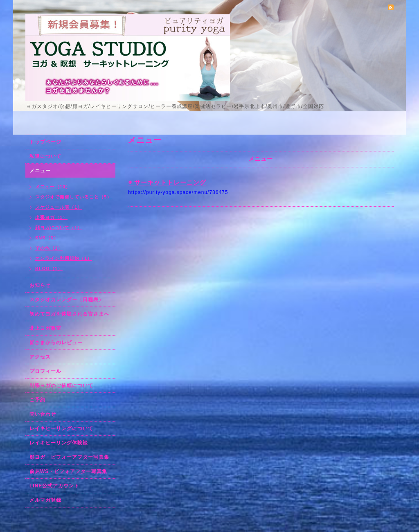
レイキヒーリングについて (61, 428)
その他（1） (49, 248)
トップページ (45, 142)
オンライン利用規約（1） (64, 258)
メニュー (40, 171)
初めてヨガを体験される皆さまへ (69, 314)
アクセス (40, 357)
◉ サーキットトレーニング (167, 182)
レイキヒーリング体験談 (59, 443)
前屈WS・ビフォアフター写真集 (68, 471)
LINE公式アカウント (54, 486)
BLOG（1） (49, 268)
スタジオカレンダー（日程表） (67, 300)
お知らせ (40, 285)
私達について (45, 156)
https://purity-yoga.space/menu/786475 (178, 192)
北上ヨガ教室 (45, 328)
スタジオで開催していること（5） (73, 197)
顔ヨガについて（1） (59, 228)
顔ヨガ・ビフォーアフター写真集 (69, 457)
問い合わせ (43, 414)
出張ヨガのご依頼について (61, 385)
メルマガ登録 (45, 500)
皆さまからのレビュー (56, 343)
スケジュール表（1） (59, 207)
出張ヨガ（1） (51, 217)
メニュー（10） (53, 187)
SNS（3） (47, 238)
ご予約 (37, 400)
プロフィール (45, 371)
